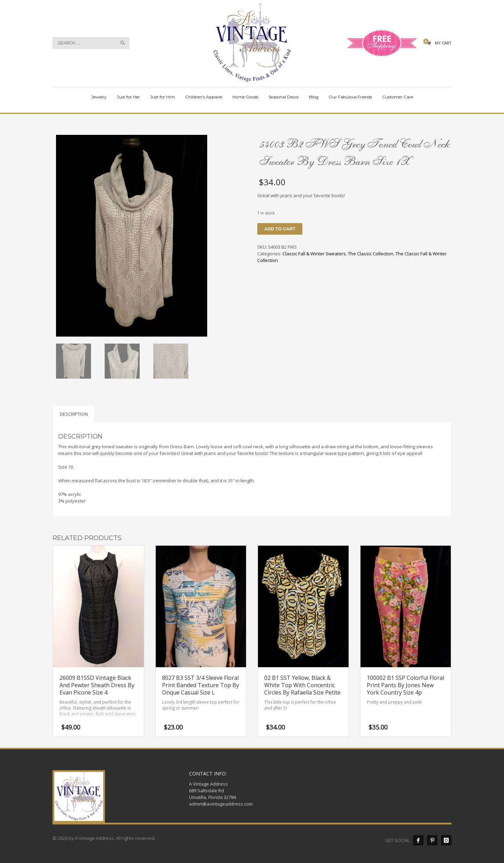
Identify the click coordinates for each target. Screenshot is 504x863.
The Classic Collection (371, 254)
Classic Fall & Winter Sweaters (314, 254)
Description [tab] (74, 414)
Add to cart (280, 229)
